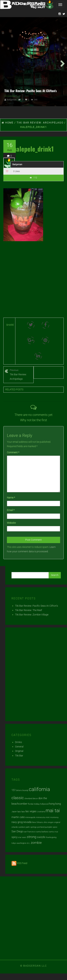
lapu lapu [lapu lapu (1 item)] (21, 811)
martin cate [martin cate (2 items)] (18, 816)
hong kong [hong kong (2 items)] (55, 803)
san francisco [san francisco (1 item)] (30, 831)
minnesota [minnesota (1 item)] (41, 817)
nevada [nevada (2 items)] (27, 821)
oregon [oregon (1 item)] (51, 821)
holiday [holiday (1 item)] (37, 803)
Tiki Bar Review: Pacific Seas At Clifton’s (31, 90)
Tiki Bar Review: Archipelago (22, 373)
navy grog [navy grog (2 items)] (17, 821)
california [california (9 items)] (39, 788)
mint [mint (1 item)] (48, 817)
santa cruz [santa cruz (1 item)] (53, 831)
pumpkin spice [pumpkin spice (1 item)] (51, 826)
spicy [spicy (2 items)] (14, 836)
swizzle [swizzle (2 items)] (41, 836)
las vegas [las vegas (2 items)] (31, 810)
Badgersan (12, 99)
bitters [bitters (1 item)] (19, 790)
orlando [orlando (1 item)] (15, 826)
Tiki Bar (19, 754)
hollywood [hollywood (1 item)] (44, 803)
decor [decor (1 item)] (35, 798)
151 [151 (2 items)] (14, 789)
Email (11, 509)
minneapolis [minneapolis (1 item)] (30, 817)
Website (11, 522)
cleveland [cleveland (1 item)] (28, 798)
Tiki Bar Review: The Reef (29, 609)
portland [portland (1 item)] (41, 826)
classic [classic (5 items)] (18, 797)
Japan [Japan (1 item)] (14, 811)
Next (62, 62)
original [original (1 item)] (57, 821)
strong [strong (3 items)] (32, 836)
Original (19, 750)
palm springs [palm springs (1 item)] (31, 826)
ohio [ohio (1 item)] (45, 821)
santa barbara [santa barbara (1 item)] (42, 831)
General (19, 746)
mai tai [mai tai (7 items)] (53, 810)
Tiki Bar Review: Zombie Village (32, 614)
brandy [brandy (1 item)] (25, 790)
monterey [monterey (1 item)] (54, 817)
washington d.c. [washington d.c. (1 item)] (23, 842)
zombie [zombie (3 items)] (36, 842)
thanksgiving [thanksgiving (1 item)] (51, 836)
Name (11, 497)
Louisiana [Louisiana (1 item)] (41, 811)
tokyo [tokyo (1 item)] (14, 842)
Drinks (18, 741)
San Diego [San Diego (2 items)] (17, 831)
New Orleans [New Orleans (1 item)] (37, 821)
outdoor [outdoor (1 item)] (22, 826)
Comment (13, 452)
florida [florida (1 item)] (31, 803)
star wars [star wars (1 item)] (22, 836)
